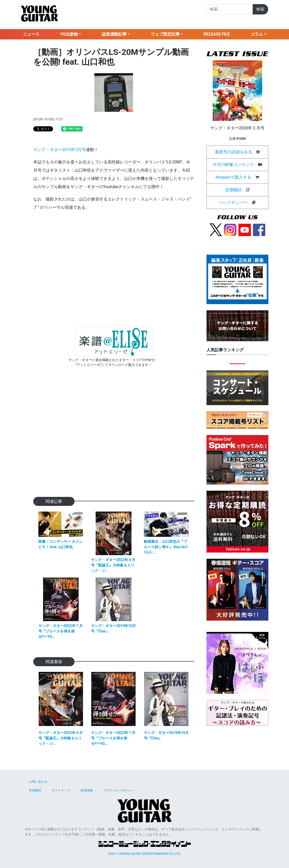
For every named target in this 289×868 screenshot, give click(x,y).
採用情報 (87, 790)
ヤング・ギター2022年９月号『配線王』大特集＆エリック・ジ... (113, 565)
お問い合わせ (38, 782)
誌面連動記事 (114, 34)
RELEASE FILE (217, 34)
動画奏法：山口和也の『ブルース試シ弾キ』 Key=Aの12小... (166, 547)
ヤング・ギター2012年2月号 (60, 150)
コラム (257, 34)
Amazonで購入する (233, 177)
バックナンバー (233, 202)
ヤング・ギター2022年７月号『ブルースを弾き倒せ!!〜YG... (61, 631)
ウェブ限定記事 (165, 34)
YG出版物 (69, 34)
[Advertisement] (114, 440)
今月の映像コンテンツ (233, 165)
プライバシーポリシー (119, 790)
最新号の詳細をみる (234, 152)
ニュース (31, 34)
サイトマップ (61, 790)
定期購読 (234, 190)
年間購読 (35, 790)
